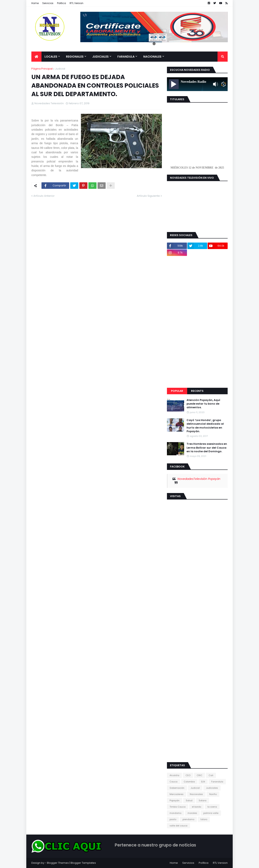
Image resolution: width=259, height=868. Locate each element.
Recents (197, 391)
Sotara (203, 800)
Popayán (175, 800)
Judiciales (212, 788)
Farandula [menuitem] (126, 57)
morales (192, 813)
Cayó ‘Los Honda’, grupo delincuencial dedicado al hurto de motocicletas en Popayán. (205, 426)
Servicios (48, 3)
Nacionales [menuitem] (152, 57)
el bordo (196, 807)
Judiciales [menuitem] (100, 57)
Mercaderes (177, 794)
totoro (204, 819)
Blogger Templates (83, 863)
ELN (203, 782)
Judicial (60, 69)
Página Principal (42, 69)
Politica (62, 3)
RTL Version (76, 3)
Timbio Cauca (178, 807)
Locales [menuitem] (51, 57)
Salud (189, 800)
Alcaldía (174, 775)
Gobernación (177, 788)
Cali (211, 775)
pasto (173, 819)
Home (35, 3)
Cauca (174, 782)
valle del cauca (178, 826)
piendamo (188, 819)
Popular (177, 391)
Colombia (189, 782)
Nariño (213, 794)
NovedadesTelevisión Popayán (199, 479)
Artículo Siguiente (148, 196)
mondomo (175, 813)
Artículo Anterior (44, 196)
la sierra (212, 807)
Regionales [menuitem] (75, 57)
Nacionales (196, 794)
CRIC (200, 775)
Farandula (217, 782)
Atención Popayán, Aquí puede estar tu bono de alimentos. (203, 404)
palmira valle (211, 813)
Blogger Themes (58, 863)
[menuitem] (36, 57)
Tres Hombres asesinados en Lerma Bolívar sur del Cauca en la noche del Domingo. (207, 448)
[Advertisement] (197, 322)
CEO (188, 775)
